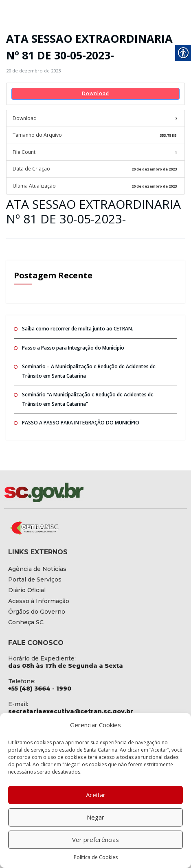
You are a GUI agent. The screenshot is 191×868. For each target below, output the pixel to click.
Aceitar (96, 795)
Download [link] (95, 93)
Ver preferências (95, 840)
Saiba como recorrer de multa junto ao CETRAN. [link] (78, 329)
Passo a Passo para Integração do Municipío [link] (73, 348)
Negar (95, 817)
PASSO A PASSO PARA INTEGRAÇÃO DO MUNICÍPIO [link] (81, 423)
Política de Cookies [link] (96, 857)
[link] (33, 71)
